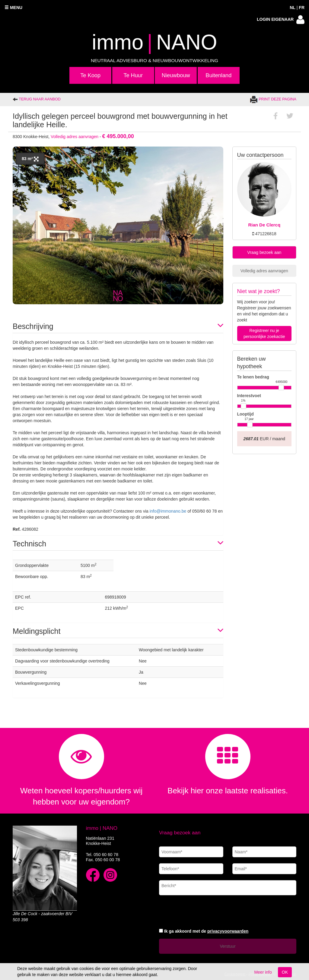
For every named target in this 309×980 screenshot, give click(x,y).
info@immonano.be (168, 511)
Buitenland (218, 75)
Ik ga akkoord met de (206, 931)
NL (293, 8)
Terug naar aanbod (37, 99)
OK (285, 972)
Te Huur (133, 75)
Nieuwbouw (176, 75)
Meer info (263, 972)
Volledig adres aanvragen (75, 137)
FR (302, 8)
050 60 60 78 (106, 855)
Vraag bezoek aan (264, 252)
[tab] (118, 326)
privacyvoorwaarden (228, 931)
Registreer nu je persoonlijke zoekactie (264, 334)
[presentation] (205, 911)
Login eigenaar (281, 20)
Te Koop (90, 75)
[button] (118, 326)
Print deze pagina (273, 99)
